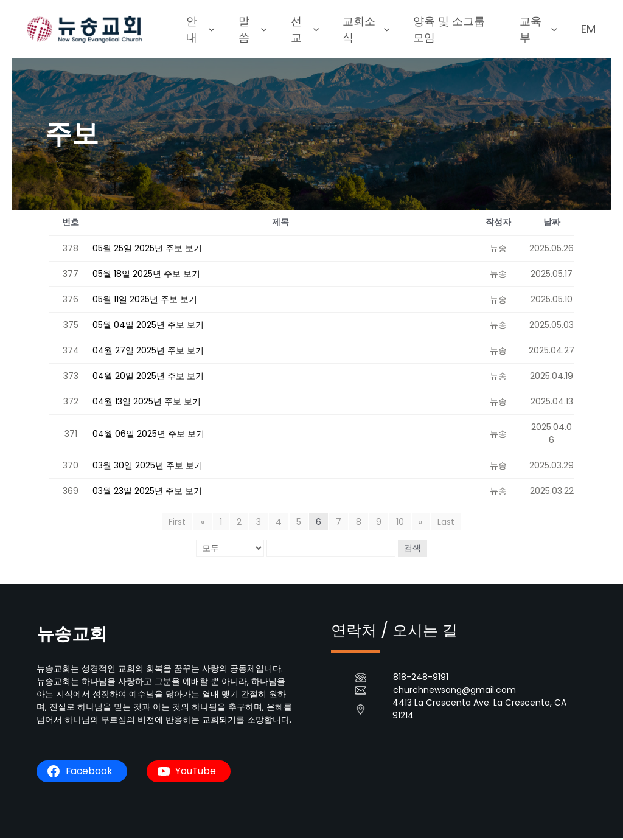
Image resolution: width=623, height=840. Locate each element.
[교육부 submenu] (558, 30)
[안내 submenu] (214, 30)
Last (445, 524)
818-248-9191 (421, 679)
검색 (412, 550)
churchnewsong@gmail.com (454, 692)
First (178, 524)
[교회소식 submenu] (386, 30)
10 (400, 524)
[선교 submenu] (315, 30)
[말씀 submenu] (264, 30)
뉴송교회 (73, 635)
